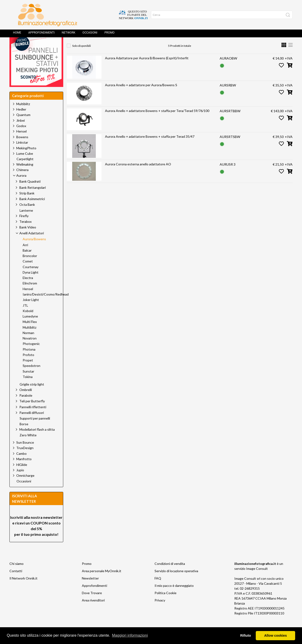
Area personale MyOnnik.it (102, 582)
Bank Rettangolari (33, 198)
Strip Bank (27, 204)
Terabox (25, 232)
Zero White (28, 446)
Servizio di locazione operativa (176, 582)
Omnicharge (25, 486)
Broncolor (30, 266)
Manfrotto (24, 470)
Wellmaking (25, 175)
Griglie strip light (32, 395)
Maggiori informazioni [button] (130, 635)
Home (17, 34)
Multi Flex (30, 332)
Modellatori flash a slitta (37, 440)
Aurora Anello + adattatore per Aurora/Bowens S (141, 96)
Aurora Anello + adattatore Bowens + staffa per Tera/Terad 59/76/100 (157, 121)
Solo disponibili (82, 56)
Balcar (27, 261)
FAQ (158, 589)
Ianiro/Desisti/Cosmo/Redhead (46, 305)
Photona (29, 360)
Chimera (22, 180)
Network (68, 34)
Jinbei (21, 131)
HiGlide (22, 475)
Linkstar (22, 153)
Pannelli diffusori (32, 423)
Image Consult (257, 579)
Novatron (30, 349)
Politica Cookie (166, 603)
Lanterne (26, 221)
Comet (28, 272)
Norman (28, 343)
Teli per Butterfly (32, 412)
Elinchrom (30, 294)
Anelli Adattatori (142, 46)
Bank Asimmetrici (32, 209)
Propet (28, 371)
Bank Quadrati (30, 192)
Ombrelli (26, 400)
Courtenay (31, 278)
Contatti (16, 582)
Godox (21, 136)
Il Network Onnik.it (23, 589)
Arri (25, 256)
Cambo (21, 464)
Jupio (20, 481)
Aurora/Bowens (177, 46)
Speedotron (31, 376)
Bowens (22, 148)
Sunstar (28, 382)
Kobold (28, 322)
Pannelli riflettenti (33, 418)
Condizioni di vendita (170, 574)
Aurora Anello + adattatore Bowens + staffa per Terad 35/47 (150, 147)
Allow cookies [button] (276, 635)
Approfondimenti (42, 34)
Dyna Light (31, 283)
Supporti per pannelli (35, 429)
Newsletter (90, 589)
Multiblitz (23, 114)
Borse (24, 435)
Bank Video (28, 238)
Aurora (114, 46)
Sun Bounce (25, 453)
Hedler (21, 120)
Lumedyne (30, 327)
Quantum (23, 125)
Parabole (26, 406)
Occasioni (90, 34)
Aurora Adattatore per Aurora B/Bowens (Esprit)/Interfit (147, 69)
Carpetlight (25, 170)
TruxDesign (25, 458)
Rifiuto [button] (246, 635)
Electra (28, 288)
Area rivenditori (93, 611)
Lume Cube (25, 164)
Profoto (28, 365)
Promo (110, 34)
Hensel (21, 142)
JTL (25, 316)
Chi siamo (17, 574)
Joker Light (31, 310)
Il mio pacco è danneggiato (174, 596)
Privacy (160, 611)
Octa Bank (27, 215)
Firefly (24, 226)
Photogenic (31, 354)
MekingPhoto (26, 159)
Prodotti (92, 46)
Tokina (28, 387)
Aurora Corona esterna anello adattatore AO (138, 175)
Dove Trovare (92, 603)
